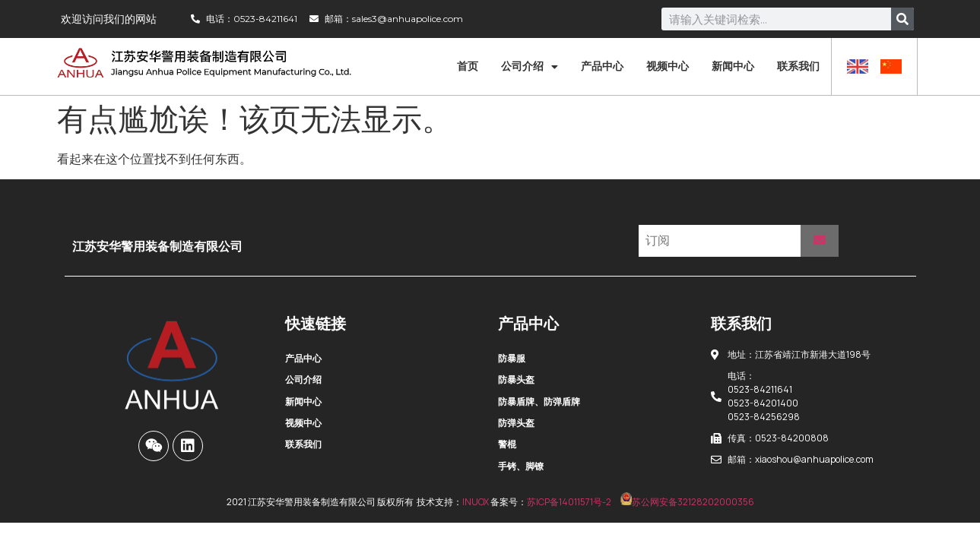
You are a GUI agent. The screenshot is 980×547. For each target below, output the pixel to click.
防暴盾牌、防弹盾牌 (539, 402)
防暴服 (512, 358)
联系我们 (798, 66)
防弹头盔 (516, 423)
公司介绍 (530, 67)
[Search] (902, 19)
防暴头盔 (516, 379)
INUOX (476, 502)
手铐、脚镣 (521, 466)
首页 (468, 66)
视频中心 (668, 66)
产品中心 (602, 66)
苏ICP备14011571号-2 (569, 502)
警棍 (507, 444)
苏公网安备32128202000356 (687, 502)
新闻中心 (733, 66)
